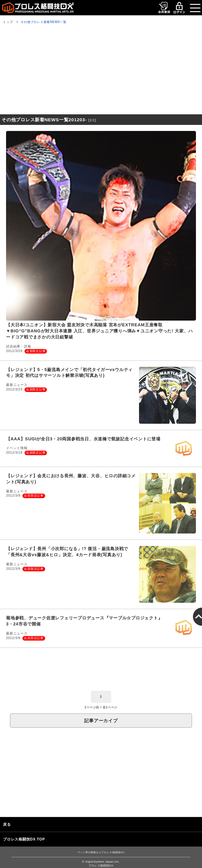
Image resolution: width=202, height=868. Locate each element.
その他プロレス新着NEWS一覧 (43, 22)
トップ (8, 22)
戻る (7, 824)
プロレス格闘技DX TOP (24, 839)
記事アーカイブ (101, 721)
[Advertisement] (101, 70)
